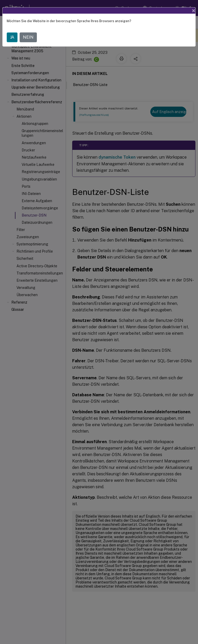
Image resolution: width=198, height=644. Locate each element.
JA (12, 37)
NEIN (28, 37)
